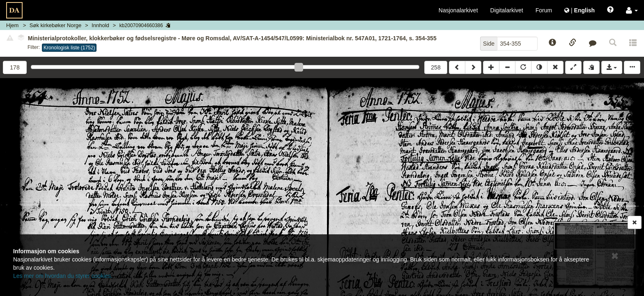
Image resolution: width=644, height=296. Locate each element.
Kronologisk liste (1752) (69, 48)
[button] (632, 10)
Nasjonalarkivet (458, 10)
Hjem (12, 25)
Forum (544, 10)
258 (436, 67)
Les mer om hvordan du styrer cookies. (63, 276)
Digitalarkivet (507, 10)
